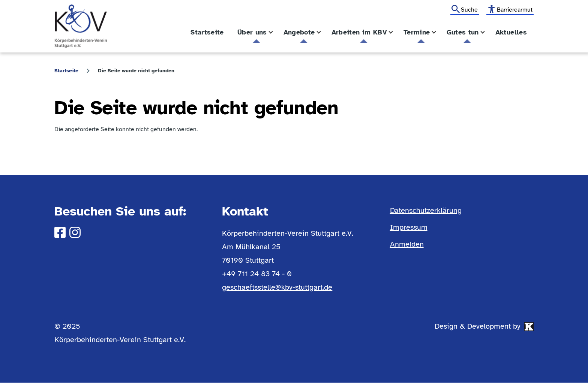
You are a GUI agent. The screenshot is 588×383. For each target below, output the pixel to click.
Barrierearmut (515, 10)
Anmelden (407, 244)
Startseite (66, 71)
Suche (469, 10)
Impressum (409, 227)
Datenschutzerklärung (426, 210)
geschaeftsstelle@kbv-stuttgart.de (277, 287)
